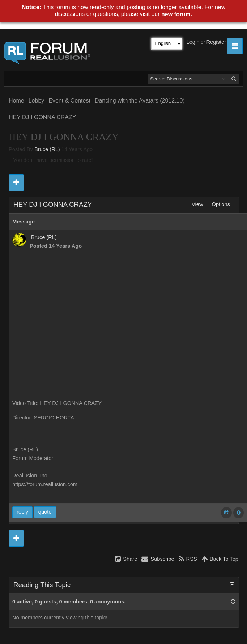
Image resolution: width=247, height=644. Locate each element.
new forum (176, 14)
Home (16, 101)
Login (193, 42)
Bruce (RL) (47, 149)
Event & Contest (69, 101)
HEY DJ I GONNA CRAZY (42, 117)
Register (216, 42)
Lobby (37, 101)
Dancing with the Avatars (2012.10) (140, 101)
